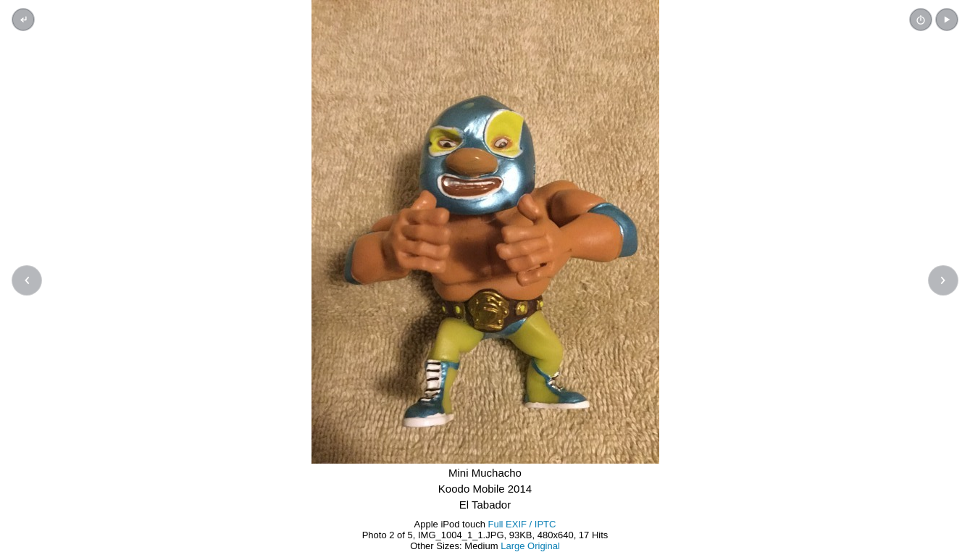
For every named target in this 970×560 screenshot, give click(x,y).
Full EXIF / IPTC (522, 524)
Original (544, 546)
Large (513, 546)
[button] (947, 20)
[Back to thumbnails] (23, 20)
